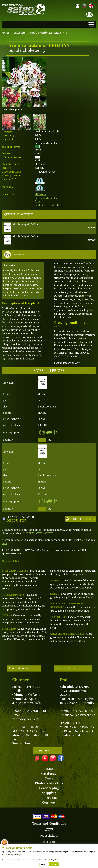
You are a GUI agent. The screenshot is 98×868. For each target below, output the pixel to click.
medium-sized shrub (47, 205)
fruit (37, 202)
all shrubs (41, 194)
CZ (83, 5)
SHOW (20, 255)
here (4, 544)
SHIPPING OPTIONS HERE (38, 533)
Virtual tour (68, 668)
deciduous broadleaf (47, 198)
